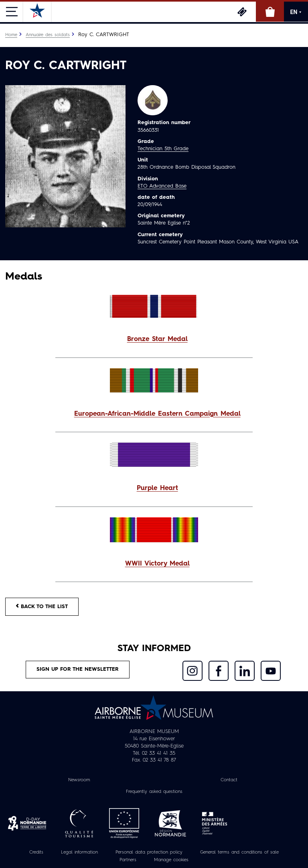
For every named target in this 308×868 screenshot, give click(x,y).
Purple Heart (157, 488)
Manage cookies (171, 860)
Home (11, 35)
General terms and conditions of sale (239, 852)
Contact (229, 780)
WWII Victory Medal (157, 564)
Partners (128, 860)
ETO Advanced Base (162, 186)
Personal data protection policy (149, 852)
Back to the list (42, 606)
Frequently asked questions (154, 792)
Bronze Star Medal (157, 339)
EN (296, 12)
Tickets (242, 12)
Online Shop (270, 12)
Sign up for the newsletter (78, 669)
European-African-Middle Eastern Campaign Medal (157, 414)
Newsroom (79, 780)
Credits (36, 852)
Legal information (79, 852)
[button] (154, 340)
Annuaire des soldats (48, 35)
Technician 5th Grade (163, 149)
